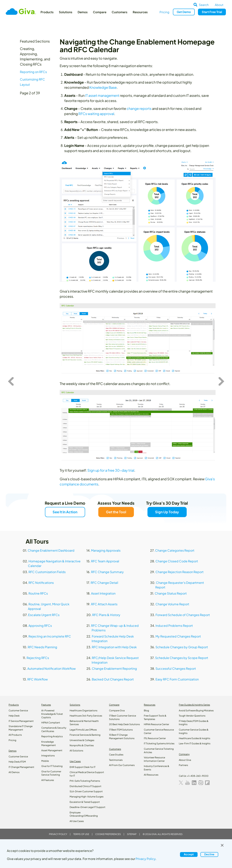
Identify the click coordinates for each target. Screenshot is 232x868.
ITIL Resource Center (155, 738)
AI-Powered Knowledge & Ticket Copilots (52, 714)
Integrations (48, 756)
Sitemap (132, 834)
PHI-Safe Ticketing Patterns (85, 781)
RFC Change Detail (104, 583)
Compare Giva (117, 710)
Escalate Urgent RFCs (44, 615)
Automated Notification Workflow (52, 668)
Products (47, 12)
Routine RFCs (38, 593)
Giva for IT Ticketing (52, 766)
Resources (140, 12)
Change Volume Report (172, 604)
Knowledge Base (103, 87)
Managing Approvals (106, 550)
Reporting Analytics (52, 736)
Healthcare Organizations (83, 710)
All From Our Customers (122, 765)
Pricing (164, 12)
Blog (146, 710)
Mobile (45, 761)
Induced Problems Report (174, 626)
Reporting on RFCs (33, 72)
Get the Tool (116, 512)
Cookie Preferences (108, 834)
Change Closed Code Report (177, 561)
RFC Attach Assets (104, 604)
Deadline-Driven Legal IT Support (88, 807)
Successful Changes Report (176, 668)
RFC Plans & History (106, 615)
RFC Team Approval (105, 561)
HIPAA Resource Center (156, 724)
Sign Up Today (167, 512)
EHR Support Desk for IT (83, 767)
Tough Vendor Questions (192, 716)
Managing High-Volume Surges (87, 797)
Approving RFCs (40, 626)
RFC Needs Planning (42, 647)
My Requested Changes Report (178, 636)
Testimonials (116, 760)
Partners (183, 765)
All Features (48, 780)
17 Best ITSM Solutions (121, 730)
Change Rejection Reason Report (179, 572)
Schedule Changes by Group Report (182, 647)
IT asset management (102, 95)
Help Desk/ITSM (17, 762)
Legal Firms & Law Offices (83, 730)
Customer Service (18, 710)
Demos (83, 12)
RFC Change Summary (107, 572)
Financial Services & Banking (85, 735)
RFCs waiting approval (96, 114)
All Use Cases (77, 821)
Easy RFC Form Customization (177, 679)
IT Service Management (21, 721)
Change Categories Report (175, 550)
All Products (15, 735)
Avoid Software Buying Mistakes (196, 710)
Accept (189, 854)
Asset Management (52, 750)
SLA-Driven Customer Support (86, 791)
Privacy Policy (58, 834)
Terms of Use (81, 834)
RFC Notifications (41, 583)
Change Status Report (171, 593)
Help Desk (14, 716)
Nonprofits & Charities (82, 745)
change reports (139, 108)
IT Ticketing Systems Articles (159, 743)
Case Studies (116, 755)
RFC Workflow (38, 679)
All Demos (14, 772)
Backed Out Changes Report (113, 679)
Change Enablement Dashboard (51, 550)
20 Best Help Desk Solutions (124, 724)
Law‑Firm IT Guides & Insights (195, 743)
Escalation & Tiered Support (85, 802)
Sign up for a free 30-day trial (111, 470)
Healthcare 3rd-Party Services (86, 716)
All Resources (151, 775)
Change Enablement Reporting (114, 668)
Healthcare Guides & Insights (195, 738)
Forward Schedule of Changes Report (183, 615)
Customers (120, 12)
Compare (100, 12)
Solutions (66, 12)
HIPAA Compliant (51, 723)
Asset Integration (103, 593)
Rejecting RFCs (38, 658)
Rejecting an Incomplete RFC (50, 636)
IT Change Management (21, 767)
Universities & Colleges (82, 740)
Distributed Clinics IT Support (85, 786)
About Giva (185, 760)
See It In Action (65, 512)
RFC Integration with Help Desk (114, 647)
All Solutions (76, 751)
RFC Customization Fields (47, 572)
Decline (209, 854)
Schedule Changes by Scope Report (182, 658)
